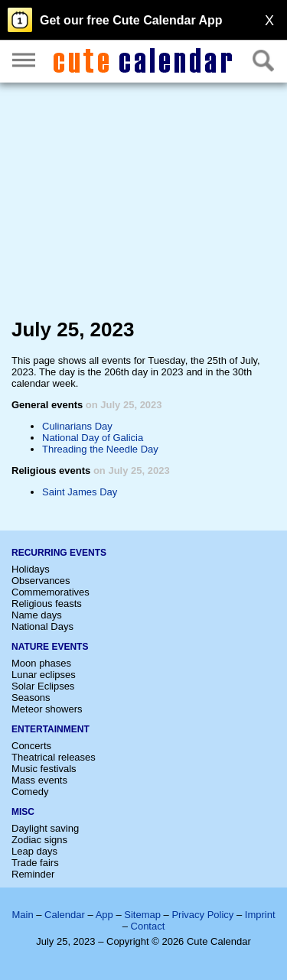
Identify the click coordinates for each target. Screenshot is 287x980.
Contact (148, 926)
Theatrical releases (54, 757)
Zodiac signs (39, 840)
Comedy (30, 792)
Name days (37, 615)
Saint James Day (80, 492)
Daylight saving (45, 828)
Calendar (65, 915)
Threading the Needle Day (100, 449)
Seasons (31, 698)
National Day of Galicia (93, 438)
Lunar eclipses (44, 675)
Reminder (33, 874)
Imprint (260, 915)
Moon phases (41, 663)
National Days (42, 626)
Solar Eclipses (43, 686)
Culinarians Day (77, 426)
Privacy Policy (202, 915)
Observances (41, 581)
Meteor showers (47, 709)
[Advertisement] (143, 203)
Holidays (31, 569)
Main (22, 915)
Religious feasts (47, 604)
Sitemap (142, 915)
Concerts (31, 746)
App (104, 915)
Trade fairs (35, 863)
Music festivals (44, 769)
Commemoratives (51, 592)
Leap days (34, 851)
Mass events (39, 780)
